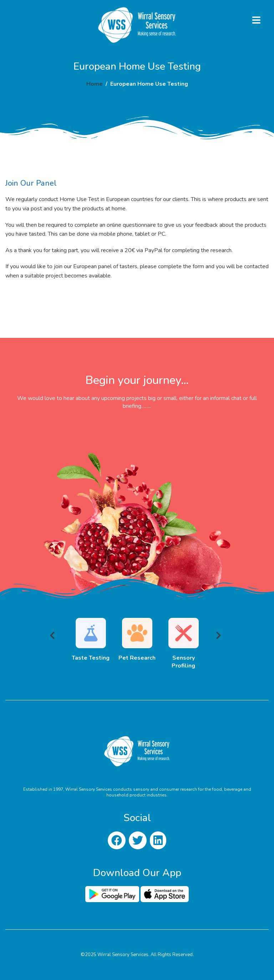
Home (95, 84)
